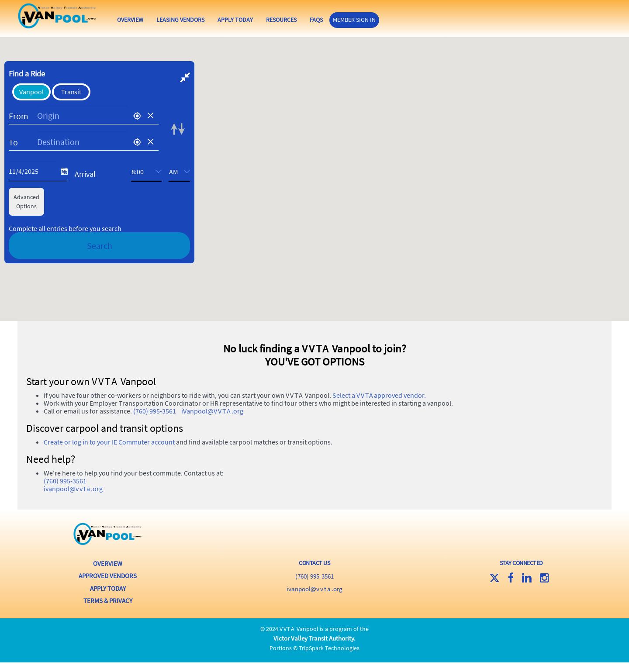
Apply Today (260, 20)
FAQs (341, 20)
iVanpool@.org (212, 426)
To (13, 158)
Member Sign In (379, 19)
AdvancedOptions (26, 217)
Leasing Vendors (205, 20)
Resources (306, 20)
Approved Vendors (108, 589)
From (19, 132)
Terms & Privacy (108, 612)
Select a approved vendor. (379, 410)
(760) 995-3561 (155, 426)
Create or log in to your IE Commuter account (109, 457)
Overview (155, 20)
